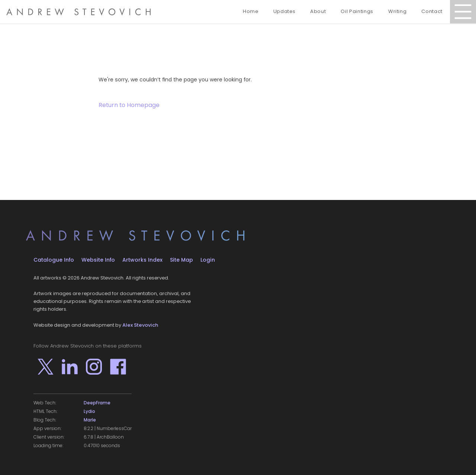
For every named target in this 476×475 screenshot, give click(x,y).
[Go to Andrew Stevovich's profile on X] (46, 367)
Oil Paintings (357, 11)
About (318, 11)
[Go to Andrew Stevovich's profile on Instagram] (94, 367)
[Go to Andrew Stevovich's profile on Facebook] (118, 367)
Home (251, 11)
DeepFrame (97, 403)
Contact (432, 11)
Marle (90, 420)
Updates (284, 11)
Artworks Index (142, 260)
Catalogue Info (54, 260)
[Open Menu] (463, 12)
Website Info (98, 260)
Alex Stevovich (140, 325)
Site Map (181, 260)
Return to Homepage (129, 105)
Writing (398, 11)
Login (208, 260)
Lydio (89, 411)
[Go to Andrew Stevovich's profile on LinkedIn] (70, 367)
